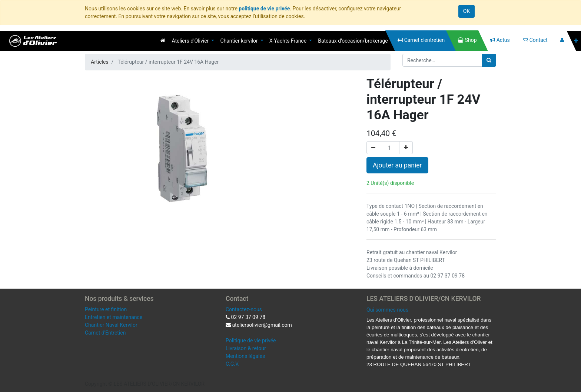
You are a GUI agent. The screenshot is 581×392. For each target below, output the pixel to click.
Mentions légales (245, 356)
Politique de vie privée (251, 340)
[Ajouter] (406, 148)
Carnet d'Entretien (105, 333)
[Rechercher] (489, 60)
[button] (576, 41)
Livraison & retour (246, 348)
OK (467, 11)
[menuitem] (163, 40)
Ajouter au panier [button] (397, 165)
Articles (100, 62)
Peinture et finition (106, 309)
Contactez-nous (244, 309)
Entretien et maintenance (114, 317)
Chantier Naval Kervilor (111, 325)
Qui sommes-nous (387, 310)
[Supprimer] (373, 148)
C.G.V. (233, 364)
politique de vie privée (264, 9)
